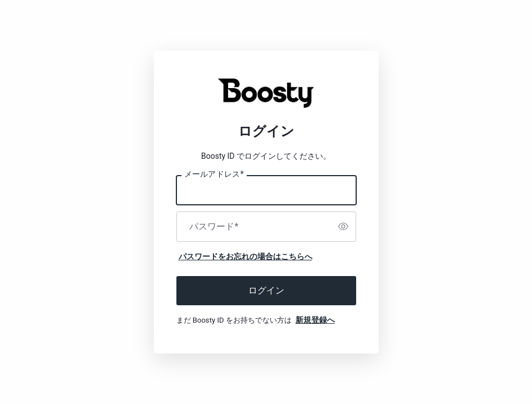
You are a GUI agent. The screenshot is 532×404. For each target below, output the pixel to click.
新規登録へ (315, 320)
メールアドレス (214, 175)
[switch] (343, 227)
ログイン (266, 290)
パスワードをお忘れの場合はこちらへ (245, 256)
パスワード (214, 227)
